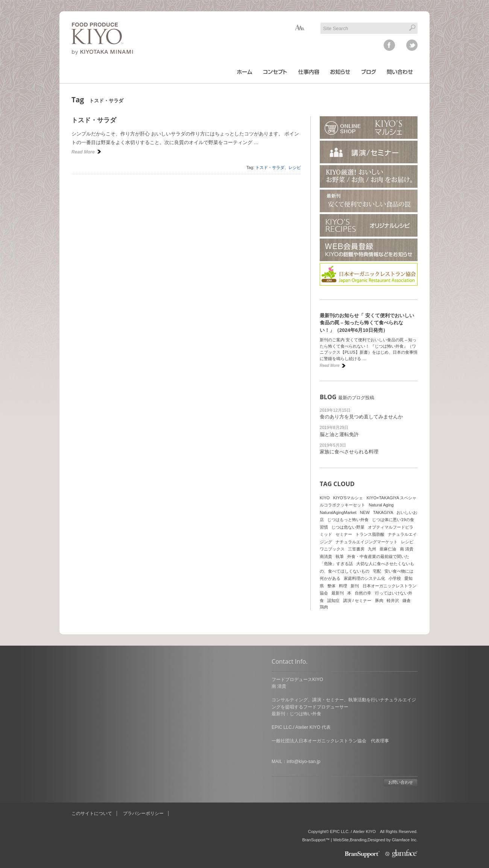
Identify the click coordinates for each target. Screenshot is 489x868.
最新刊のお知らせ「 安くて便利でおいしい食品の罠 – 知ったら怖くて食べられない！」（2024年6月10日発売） (367, 323)
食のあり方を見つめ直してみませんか (361, 417)
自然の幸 (363, 593)
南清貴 (326, 556)
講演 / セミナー (357, 600)
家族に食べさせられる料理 (349, 452)
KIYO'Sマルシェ (348, 498)
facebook (389, 45)
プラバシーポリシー (143, 813)
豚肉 (379, 600)
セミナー (344, 534)
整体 (331, 586)
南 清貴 (407, 549)
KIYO (325, 498)
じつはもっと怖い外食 (348, 520)
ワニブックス (332, 549)
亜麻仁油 (388, 549)
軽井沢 (393, 600)
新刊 (355, 586)
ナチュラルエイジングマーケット (367, 542)
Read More (83, 152)
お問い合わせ (200, 782)
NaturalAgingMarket (338, 512)
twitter (412, 45)
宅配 (377, 571)
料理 (343, 586)
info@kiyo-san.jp (103, 762)
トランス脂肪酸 (370, 534)
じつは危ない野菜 (348, 527)
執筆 (340, 556)
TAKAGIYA (383, 512)
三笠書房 (356, 549)
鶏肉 (324, 607)
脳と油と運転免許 (339, 434)
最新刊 (338, 593)
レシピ (295, 167)
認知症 (333, 600)
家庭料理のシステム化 (364, 578)
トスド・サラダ (94, 120)
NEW (365, 512)
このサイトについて (92, 813)
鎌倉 (407, 600)
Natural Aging (381, 505)
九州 (372, 549)
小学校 (395, 578)
